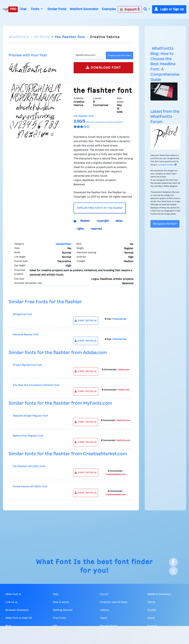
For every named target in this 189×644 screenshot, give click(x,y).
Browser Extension (17, 610)
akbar (119, 221)
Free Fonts (59, 618)
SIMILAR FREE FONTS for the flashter (100, 208)
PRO (13, 9)
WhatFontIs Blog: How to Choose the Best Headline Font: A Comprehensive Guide (165, 64)
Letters (105, 610)
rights (80, 229)
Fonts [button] (35, 9)
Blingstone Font (22, 314)
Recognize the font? (165, 224)
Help (56, 594)
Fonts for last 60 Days (114, 602)
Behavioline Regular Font (28, 436)
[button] (147, 9)
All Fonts (42, 37)
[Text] (89, 55)
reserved (96, 229)
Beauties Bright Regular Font (31, 416)
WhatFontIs (19, 37)
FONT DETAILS (86, 321)
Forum (104, 594)
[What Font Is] (5, 9)
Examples (109, 9)
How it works (61, 602)
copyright (103, 221)
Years (103, 618)
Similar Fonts (57, 9)
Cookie (152, 610)
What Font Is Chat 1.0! (19, 618)
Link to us (12, 602)
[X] (173, 571)
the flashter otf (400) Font (29, 466)
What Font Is (58, 562)
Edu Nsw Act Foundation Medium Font (36, 385)
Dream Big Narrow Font (28, 365)
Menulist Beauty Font (26, 335)
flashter (85, 221)
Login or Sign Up (169, 9)
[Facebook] (173, 562)
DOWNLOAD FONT (103, 67)
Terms (151, 602)
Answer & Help (168, 165)
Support (130, 9)
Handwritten (63, 244)
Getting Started (63, 610)
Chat (23, 9)
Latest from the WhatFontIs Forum (165, 117)
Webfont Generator (84, 9)
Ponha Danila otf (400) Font (30, 487)
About (151, 618)
